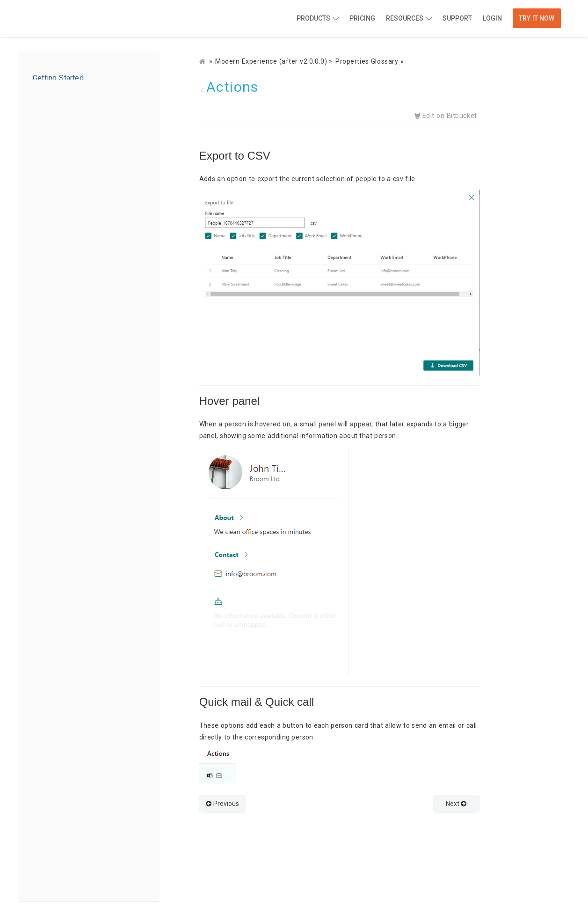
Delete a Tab (57, 713)
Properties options (77, 179)
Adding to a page (65, 134)
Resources (405, 18)
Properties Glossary (67, 164)
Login (492, 18)
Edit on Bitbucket (449, 116)
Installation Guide (65, 91)
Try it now (537, 18)
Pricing (362, 18)
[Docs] (203, 61)
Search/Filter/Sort (76, 580)
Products (313, 18)
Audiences (63, 625)
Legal (46, 876)
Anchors (61, 610)
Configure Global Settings (88, 269)
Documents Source (78, 535)
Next (456, 804)
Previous (222, 804)
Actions (57, 565)
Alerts (56, 640)
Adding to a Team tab (72, 683)
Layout (58, 550)
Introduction (57, 76)
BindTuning (74, 19)
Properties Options (77, 520)
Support (457, 18)
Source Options (72, 194)
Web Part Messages (79, 254)
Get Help (51, 861)
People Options (71, 209)
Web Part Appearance (81, 239)
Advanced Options (76, 224)
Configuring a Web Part (75, 149)
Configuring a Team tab (75, 698)
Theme (58, 595)
